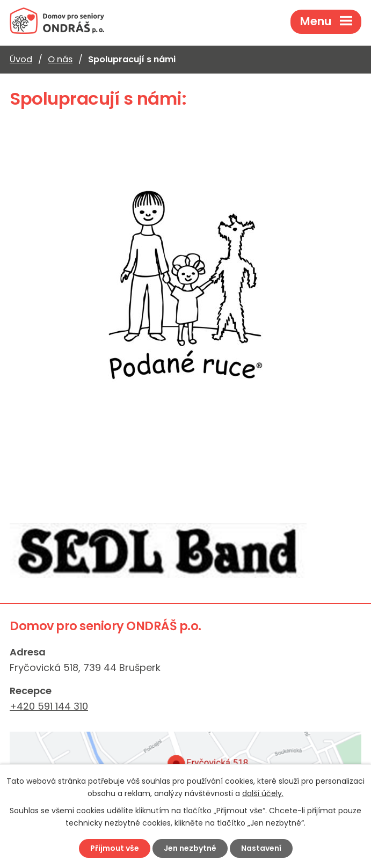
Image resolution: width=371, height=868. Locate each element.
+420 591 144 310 (49, 706)
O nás (60, 59)
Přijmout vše (115, 848)
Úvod (21, 59)
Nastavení (261, 848)
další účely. (263, 793)
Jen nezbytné (190, 848)
